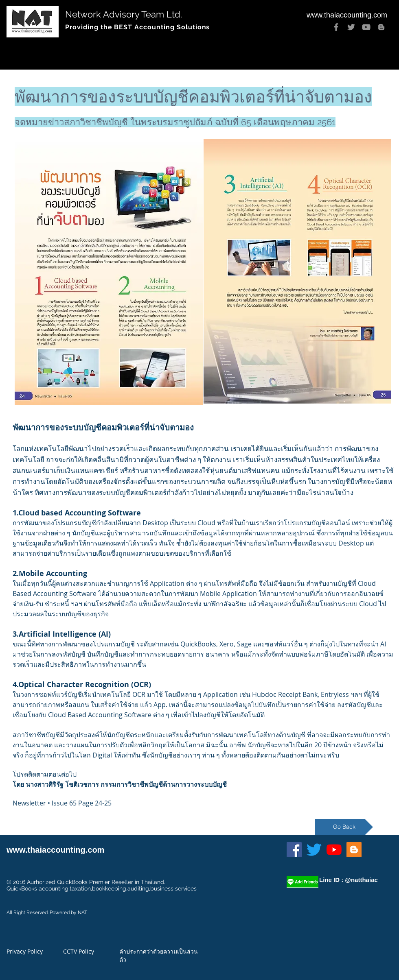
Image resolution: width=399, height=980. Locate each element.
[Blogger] (381, 27)
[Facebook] (336, 27)
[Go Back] (344, 827)
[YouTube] (366, 27)
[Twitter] (351, 27)
